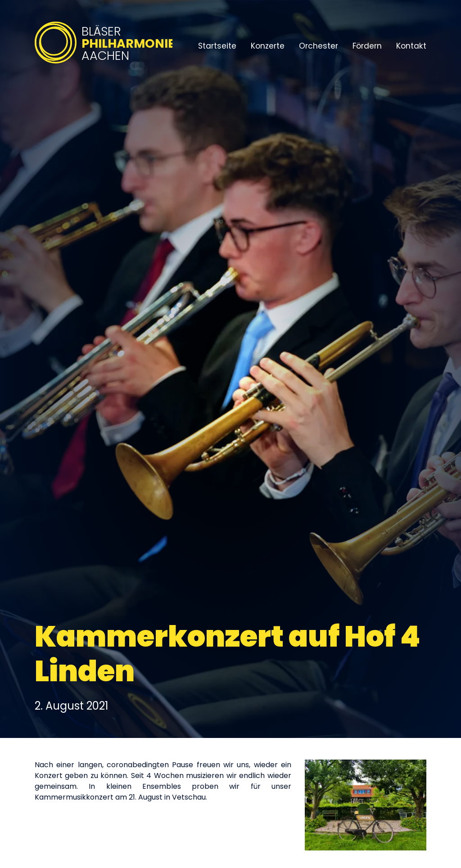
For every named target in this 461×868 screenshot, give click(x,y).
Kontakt (411, 46)
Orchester (319, 46)
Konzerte (268, 46)
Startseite (217, 46)
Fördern (367, 46)
